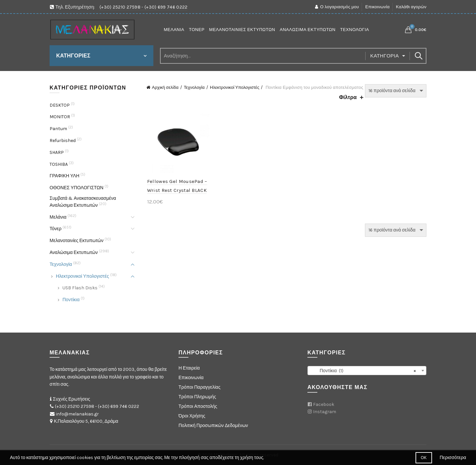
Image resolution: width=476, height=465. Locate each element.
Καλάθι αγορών (411, 7)
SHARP (57, 152)
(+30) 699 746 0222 (166, 7)
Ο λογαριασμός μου (337, 7)
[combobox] (367, 371)
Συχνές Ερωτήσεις (72, 399)
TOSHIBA (59, 164)
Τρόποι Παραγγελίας (199, 387)
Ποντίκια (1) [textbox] (365, 371)
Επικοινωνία (377, 7)
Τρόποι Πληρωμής (197, 397)
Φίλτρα (348, 97)
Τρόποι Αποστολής (198, 406)
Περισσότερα (453, 458)
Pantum (58, 129)
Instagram (325, 412)
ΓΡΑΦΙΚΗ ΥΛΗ (64, 176)
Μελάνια (174, 30)
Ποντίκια (71, 300)
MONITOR (60, 117)
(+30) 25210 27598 (120, 7)
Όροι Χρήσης (192, 416)
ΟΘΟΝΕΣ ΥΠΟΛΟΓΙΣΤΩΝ (77, 188)
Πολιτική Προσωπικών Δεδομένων (213, 426)
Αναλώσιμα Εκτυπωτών (308, 30)
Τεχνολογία (355, 30)
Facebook (324, 404)
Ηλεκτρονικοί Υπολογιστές (235, 87)
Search (418, 56)
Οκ (424, 458)
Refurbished (63, 141)
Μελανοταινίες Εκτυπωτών (242, 30)
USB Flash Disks (80, 288)
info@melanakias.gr (77, 414)
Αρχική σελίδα (165, 87)
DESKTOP (60, 105)
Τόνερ (197, 30)
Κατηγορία (385, 56)
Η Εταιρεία (189, 368)
